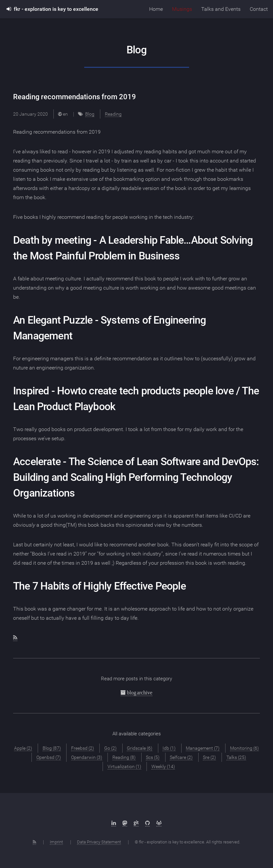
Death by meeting (52, 240)
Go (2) (110, 748)
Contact (259, 9)
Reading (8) (124, 757)
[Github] (147, 823)
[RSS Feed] (34, 842)
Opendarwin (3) (87, 757)
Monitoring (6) (244, 748)
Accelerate (37, 462)
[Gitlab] (159, 823)
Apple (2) (23, 748)
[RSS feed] (15, 638)
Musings (182, 9)
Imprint (56, 842)
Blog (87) (52, 748)
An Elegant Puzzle (53, 320)
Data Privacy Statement (99, 842)
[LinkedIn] (114, 823)
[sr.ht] (136, 823)
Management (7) (203, 748)
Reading (113, 114)
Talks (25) (236, 757)
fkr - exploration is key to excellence (52, 9)
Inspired (31, 391)
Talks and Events (221, 9)
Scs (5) (153, 757)
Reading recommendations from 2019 (75, 97)
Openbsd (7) (49, 757)
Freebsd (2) (83, 748)
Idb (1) (169, 748)
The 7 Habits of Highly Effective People (99, 586)
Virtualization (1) (124, 766)
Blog (90, 114)
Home (156, 9)
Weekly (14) (163, 766)
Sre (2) (209, 757)
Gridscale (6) (140, 748)
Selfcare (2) (181, 757)
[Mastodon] (125, 823)
